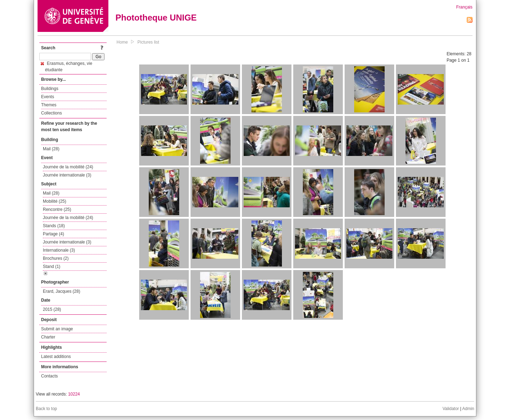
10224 (74, 394)
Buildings (50, 89)
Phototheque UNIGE (156, 18)
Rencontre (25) (57, 209)
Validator (450, 409)
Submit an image (57, 329)
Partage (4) (53, 234)
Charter (48, 337)
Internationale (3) (59, 250)
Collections (52, 113)
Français (464, 7)
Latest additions (56, 357)
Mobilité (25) (55, 201)
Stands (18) (54, 226)
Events (48, 97)
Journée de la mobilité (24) (68, 167)
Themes (49, 105)
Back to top (46, 409)
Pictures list (148, 42)
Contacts (49, 376)
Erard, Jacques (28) (61, 291)
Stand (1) (52, 267)
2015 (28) (52, 309)
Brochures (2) (56, 258)
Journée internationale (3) (67, 175)
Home (122, 42)
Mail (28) (51, 149)
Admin (468, 409)
